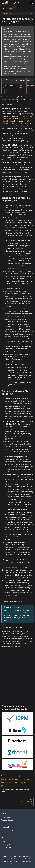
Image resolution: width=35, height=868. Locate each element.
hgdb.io (22, 88)
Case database (7, 782)
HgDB (16, 779)
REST (26, 782)
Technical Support (8, 820)
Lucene (16, 776)
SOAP (4, 786)
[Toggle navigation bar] (3, 3)
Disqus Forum (7, 831)
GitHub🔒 (6, 845)
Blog (3, 842)
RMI (9, 786)
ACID (21, 51)
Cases (16, 782)
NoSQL (9, 776)
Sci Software (7, 848)
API (21, 782)
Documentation (7, 817)
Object (4, 779)
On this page (7, 13)
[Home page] (3, 9)
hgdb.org (22, 85)
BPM (10, 779)
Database (23, 776)
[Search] (32, 3)
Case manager (24, 779)
